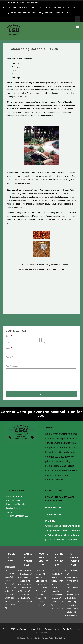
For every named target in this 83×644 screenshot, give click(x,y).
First (7, 343)
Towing (9, 512)
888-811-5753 (33, 3)
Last (43, 343)
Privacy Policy (48, 638)
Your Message (13, 366)
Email (9, 348)
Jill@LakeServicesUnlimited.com (20, 13)
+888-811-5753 (53, 514)
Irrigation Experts (13, 508)
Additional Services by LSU (17, 516)
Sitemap (58, 629)
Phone (9, 357)
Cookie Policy (61, 638)
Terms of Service (34, 638)
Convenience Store (14, 496)
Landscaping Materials (15, 504)
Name (9, 336)
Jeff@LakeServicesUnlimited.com (60, 8)
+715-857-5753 (15, 3)
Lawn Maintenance (14, 500)
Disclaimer (21, 638)
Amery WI (9, 577)
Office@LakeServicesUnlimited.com (24, 8)
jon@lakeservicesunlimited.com (53, 13)
